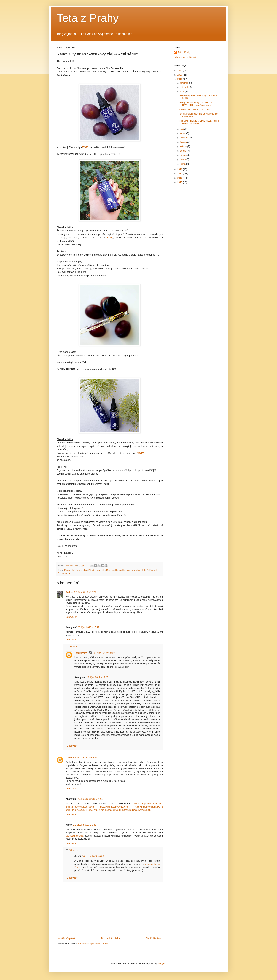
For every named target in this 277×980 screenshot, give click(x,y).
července (185, 138)
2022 (180, 71)
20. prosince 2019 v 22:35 (90, 799)
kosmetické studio (74, 836)
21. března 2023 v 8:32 (85, 825)
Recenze (110, 570)
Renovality (120, 570)
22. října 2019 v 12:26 (85, 592)
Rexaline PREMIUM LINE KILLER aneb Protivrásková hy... (199, 122)
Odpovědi (74, 646)
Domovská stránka (110, 938)
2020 (180, 75)
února (183, 159)
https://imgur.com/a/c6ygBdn (136, 810)
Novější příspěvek (66, 938)
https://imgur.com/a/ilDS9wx (79, 810)
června (184, 142)
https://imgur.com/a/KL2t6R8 (114, 807)
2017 (180, 174)
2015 (180, 182)
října (183, 92)
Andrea (69, 592)
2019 (180, 79)
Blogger (161, 963)
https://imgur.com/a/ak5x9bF (108, 810)
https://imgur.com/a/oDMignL (149, 804)
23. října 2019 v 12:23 (97, 677)
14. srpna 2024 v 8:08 (93, 856)
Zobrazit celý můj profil (185, 57)
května (184, 146)
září (182, 129)
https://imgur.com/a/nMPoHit (149, 807)
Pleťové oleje (81, 570)
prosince (185, 83)
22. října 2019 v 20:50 (104, 653)
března (184, 155)
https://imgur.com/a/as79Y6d (80, 807)
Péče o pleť (69, 570)
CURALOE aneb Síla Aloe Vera (195, 110)
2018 (180, 169)
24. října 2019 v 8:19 (87, 758)
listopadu (185, 87)
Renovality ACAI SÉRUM (137, 570)
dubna (183, 151)
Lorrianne (71, 758)
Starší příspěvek (154, 938)
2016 (180, 178)
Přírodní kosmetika (97, 570)
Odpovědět (71, 617)
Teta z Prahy (88, 18)
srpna (183, 133)
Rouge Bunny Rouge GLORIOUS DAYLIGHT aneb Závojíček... (196, 104)
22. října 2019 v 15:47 (88, 627)
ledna (183, 164)
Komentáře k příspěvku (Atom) (93, 944)
